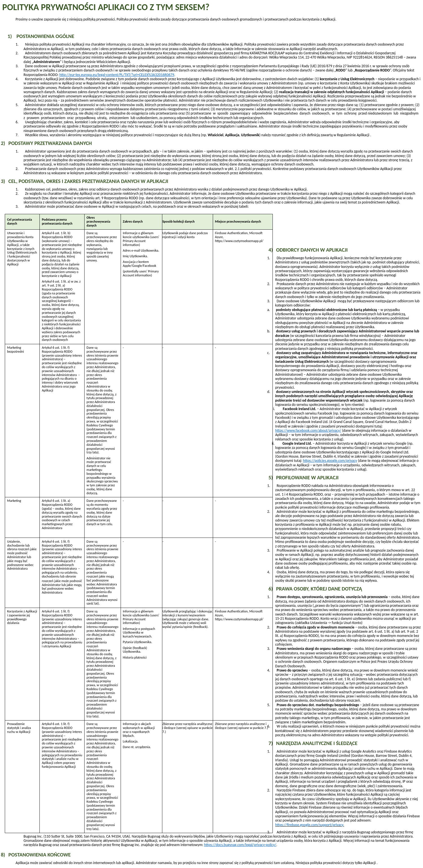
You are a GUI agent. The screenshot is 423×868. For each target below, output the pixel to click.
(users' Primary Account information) (141, 241)
